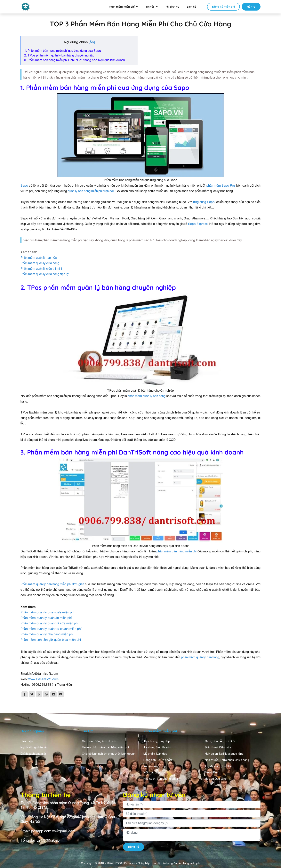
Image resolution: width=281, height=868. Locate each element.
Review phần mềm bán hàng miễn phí (105, 747)
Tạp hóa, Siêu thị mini (157, 747)
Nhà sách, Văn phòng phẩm (161, 779)
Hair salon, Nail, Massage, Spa (224, 754)
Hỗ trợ (251, 7)
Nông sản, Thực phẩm (158, 760)
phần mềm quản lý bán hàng (147, 396)
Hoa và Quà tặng (216, 779)
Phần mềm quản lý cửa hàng (40, 263)
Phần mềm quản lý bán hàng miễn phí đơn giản (52, 584)
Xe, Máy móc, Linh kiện (219, 766)
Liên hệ (192, 7)
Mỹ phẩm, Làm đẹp (155, 754)
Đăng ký (133, 847)
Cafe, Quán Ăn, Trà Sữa (220, 741)
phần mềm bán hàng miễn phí (177, 551)
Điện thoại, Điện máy (218, 747)
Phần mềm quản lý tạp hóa (39, 258)
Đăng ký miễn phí (223, 7)
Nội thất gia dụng (155, 772)
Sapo (24, 185)
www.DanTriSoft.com (43, 679)
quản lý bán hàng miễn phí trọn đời (91, 191)
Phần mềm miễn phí (122, 7)
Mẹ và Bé (211, 772)
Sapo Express (198, 224)
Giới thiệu (27, 741)
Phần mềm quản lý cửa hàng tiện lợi (45, 274)
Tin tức (150, 7)
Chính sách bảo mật (33, 754)
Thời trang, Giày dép (157, 741)
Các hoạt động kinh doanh (99, 741)
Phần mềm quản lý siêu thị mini (41, 268)
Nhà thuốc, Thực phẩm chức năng (227, 760)
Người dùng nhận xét (34, 747)
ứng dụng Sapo (204, 202)
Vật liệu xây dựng (155, 766)
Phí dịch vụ (172, 7)
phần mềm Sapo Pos (221, 185)
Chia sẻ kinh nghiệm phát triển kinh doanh (109, 754)
